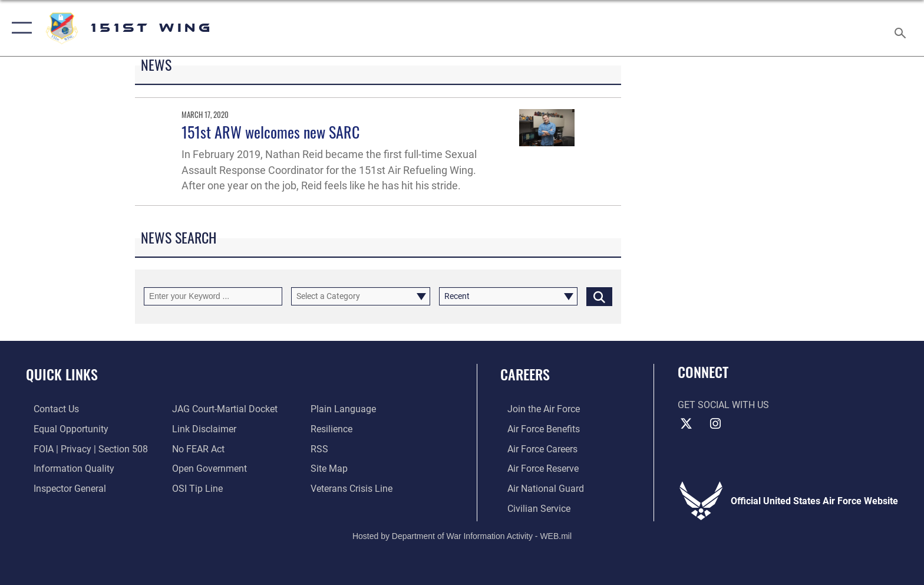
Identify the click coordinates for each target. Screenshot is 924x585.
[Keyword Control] (213, 296)
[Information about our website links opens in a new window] (202, 429)
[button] (19, 28)
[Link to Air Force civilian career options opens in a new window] (532, 507)
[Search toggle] (902, 28)
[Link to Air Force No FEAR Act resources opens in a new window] (196, 448)
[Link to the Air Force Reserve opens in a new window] (536, 468)
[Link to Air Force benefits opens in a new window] (537, 429)
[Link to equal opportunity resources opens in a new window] (63, 429)
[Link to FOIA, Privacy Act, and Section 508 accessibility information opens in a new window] (83, 448)
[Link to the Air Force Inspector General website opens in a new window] (62, 488)
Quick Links (62, 374)
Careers (525, 374)
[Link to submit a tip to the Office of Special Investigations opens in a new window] (195, 488)
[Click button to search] (599, 296)
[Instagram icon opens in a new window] (715, 424)
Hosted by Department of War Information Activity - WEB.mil (462, 535)
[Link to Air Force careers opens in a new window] (535, 448)
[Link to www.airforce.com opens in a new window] (537, 409)
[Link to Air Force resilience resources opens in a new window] (334, 429)
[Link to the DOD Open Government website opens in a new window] (207, 468)
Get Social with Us (723, 405)
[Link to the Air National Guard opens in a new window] (539, 488)
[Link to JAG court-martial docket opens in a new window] (222, 409)
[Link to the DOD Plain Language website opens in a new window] (346, 409)
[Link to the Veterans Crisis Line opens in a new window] (354, 488)
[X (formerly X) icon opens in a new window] (687, 424)
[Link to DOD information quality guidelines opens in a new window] (66, 468)
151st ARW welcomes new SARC (270, 132)
